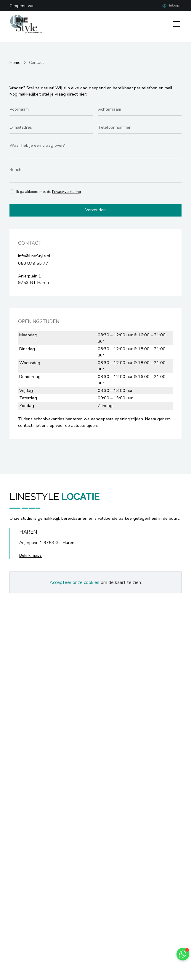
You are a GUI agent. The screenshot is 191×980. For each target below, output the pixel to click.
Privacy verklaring (67, 192)
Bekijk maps (31, 556)
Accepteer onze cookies (74, 583)
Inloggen (175, 5)
